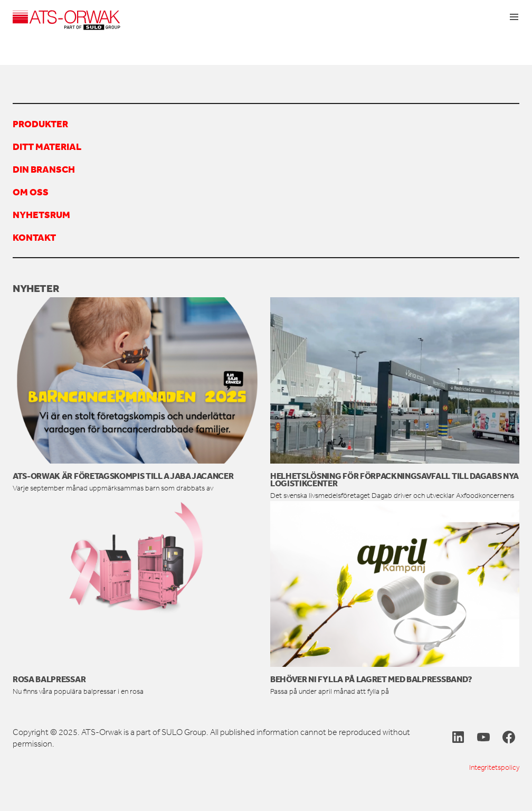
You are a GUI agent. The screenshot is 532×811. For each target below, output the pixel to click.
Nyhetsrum (41, 214)
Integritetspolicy (494, 767)
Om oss (31, 192)
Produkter (40, 124)
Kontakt (34, 237)
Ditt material (47, 146)
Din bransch (44, 169)
